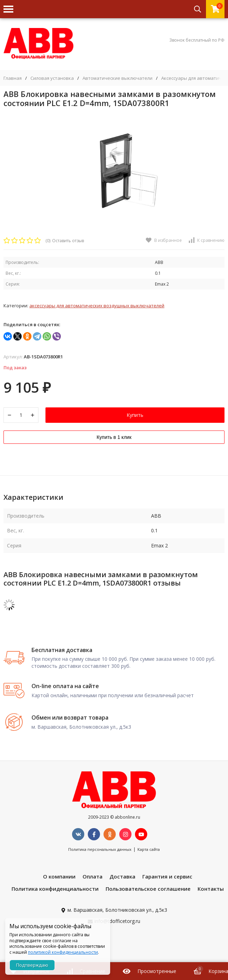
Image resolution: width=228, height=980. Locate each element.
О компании (59, 876)
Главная (13, 78)
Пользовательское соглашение (148, 889)
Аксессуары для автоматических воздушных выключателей (97, 306)
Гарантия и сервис (167, 876)
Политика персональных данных (100, 849)
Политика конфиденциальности (55, 889)
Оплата (92, 876)
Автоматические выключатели (117, 78)
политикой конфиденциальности (63, 952)
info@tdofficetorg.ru (117, 921)
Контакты (211, 889)
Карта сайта (149, 849)
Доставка (122, 876)
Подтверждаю (32, 965)
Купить (135, 415)
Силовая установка (52, 78)
